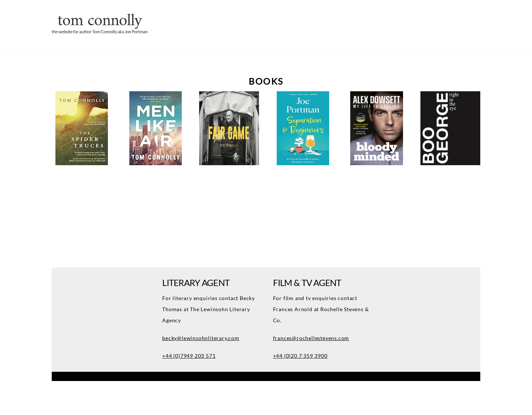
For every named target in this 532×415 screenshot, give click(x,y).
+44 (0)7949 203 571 (189, 356)
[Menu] (507, 11)
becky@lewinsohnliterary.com (201, 338)
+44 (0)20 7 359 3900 (300, 356)
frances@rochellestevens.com (311, 338)
